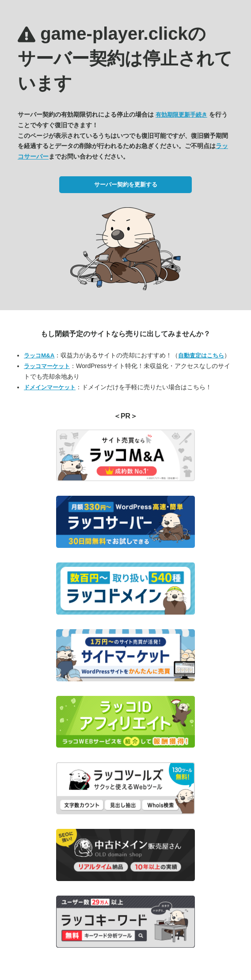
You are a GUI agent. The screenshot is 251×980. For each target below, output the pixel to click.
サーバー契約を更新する (126, 184)
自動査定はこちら (201, 355)
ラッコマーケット (47, 366)
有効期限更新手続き (181, 115)
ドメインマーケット (50, 387)
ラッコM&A (39, 355)
